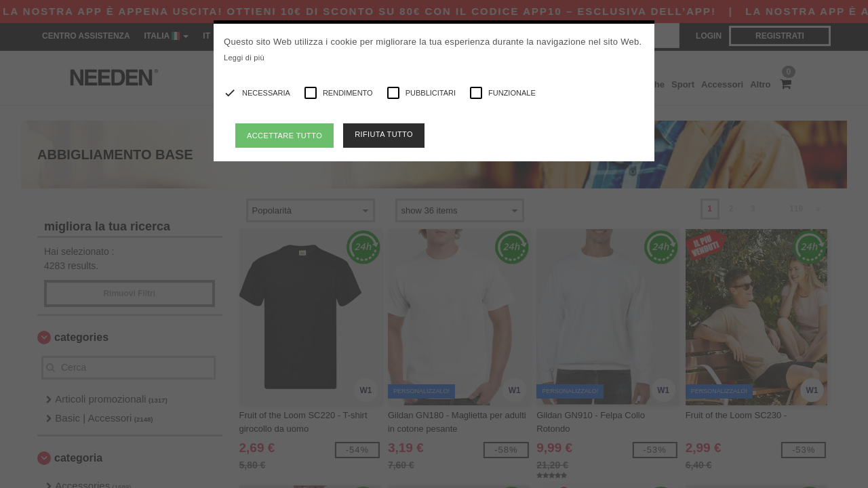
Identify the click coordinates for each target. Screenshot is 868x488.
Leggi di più (244, 58)
